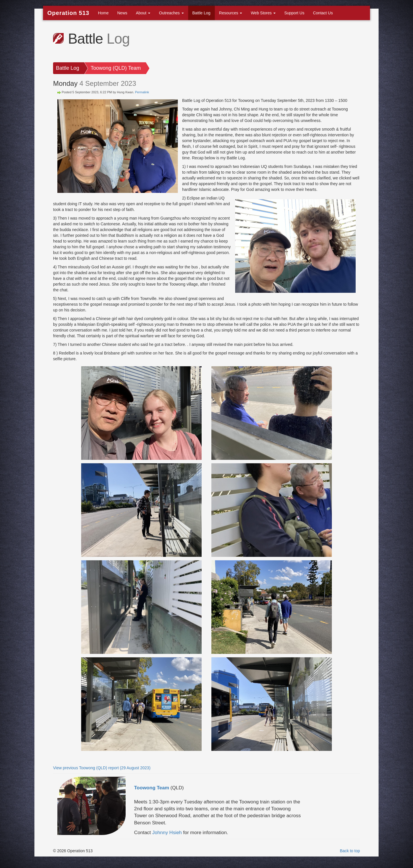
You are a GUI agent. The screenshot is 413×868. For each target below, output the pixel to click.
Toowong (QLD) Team (116, 68)
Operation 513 (68, 13)
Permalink (142, 92)
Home (103, 13)
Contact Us (323, 13)
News (122, 13)
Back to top (350, 851)
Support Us (294, 13)
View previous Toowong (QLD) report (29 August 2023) (102, 768)
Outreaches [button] (171, 13)
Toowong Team (152, 788)
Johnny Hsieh (167, 833)
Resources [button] (231, 13)
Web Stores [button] (263, 13)
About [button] (143, 13)
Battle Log (201, 13)
